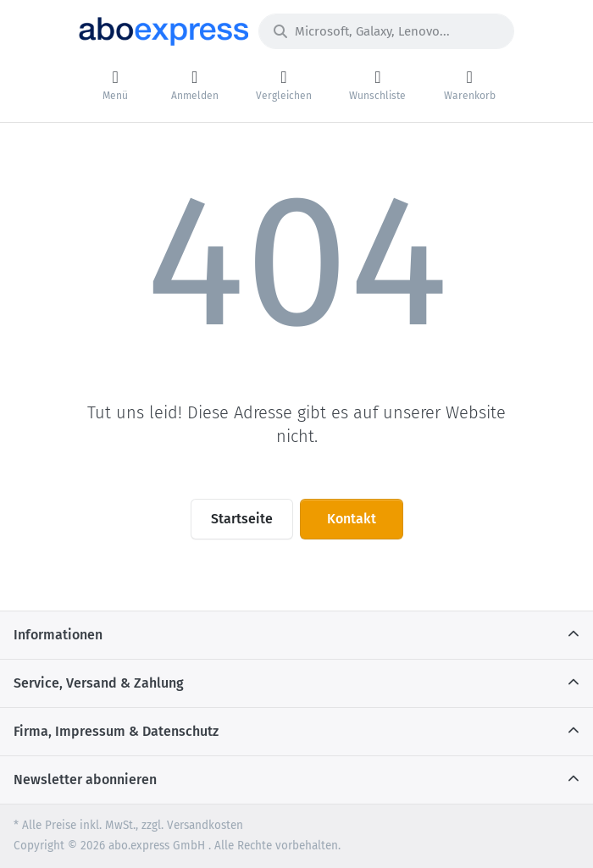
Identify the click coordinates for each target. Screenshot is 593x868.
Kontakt (352, 519)
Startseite (242, 519)
